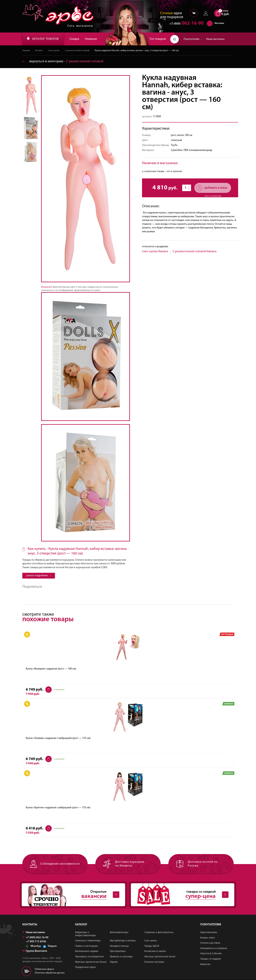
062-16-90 (185, 24)
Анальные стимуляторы (88, 941)
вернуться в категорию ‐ (63, 62)
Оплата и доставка (210, 944)
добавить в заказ (212, 188)
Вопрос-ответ (208, 938)
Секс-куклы (54, 51)
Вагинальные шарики (87, 952)
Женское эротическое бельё (160, 957)
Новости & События (211, 954)
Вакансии (205, 965)
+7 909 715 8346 (36, 942)
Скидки (77, 39)
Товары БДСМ (152, 946)
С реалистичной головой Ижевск (195, 252)
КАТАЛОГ (44, 39)
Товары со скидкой (210, 959)
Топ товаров (158, 39)
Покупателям (193, 39)
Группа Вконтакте (35, 951)
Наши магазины (215, 39)
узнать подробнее (39, 576)
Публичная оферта (44, 970)
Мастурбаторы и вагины (123, 941)
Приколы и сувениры (121, 957)
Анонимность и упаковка (214, 949)
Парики (114, 962)
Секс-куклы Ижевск (155, 252)
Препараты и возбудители (89, 957)
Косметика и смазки (155, 952)
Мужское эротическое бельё (91, 962)
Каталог (39, 51)
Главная (26, 51)
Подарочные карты (86, 968)
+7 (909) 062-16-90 (35, 938)
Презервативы (118, 952)
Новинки (93, 39)
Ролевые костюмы (154, 962)
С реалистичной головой (78, 51)
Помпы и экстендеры (87, 946)
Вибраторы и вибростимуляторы (86, 934)
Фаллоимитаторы (119, 933)
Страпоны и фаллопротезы (159, 933)
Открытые (70, 895)
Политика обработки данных (50, 973)
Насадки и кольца (119, 946)
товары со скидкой (180, 895)
